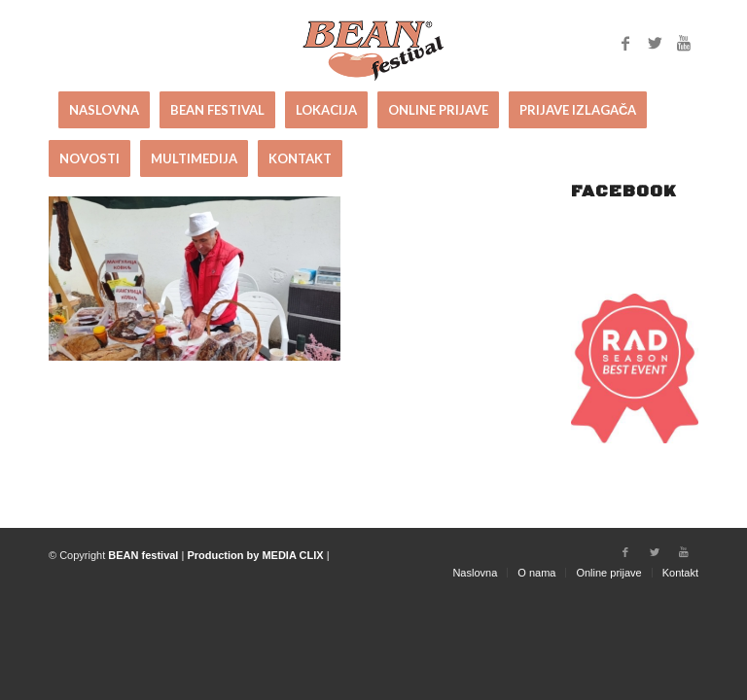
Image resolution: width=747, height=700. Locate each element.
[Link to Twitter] (655, 43)
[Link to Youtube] (684, 43)
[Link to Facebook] (625, 43)
